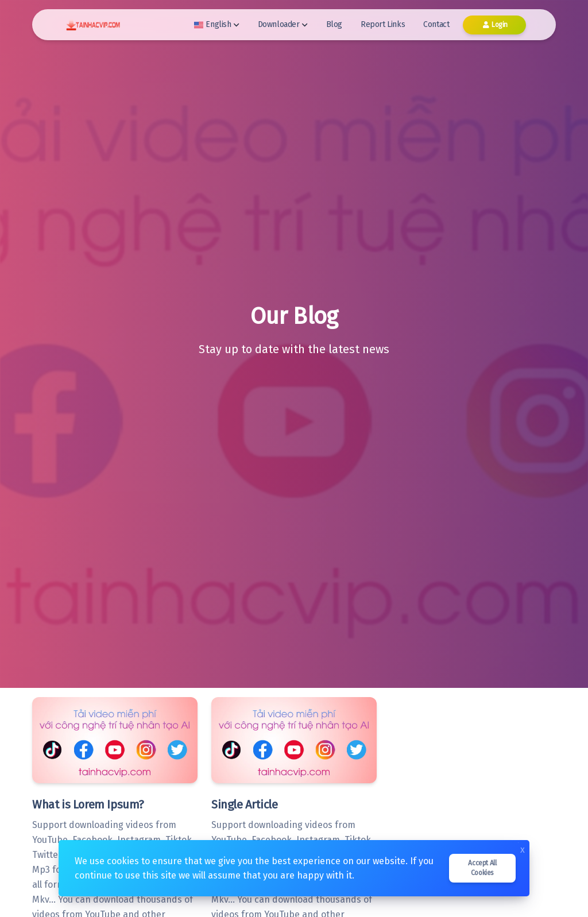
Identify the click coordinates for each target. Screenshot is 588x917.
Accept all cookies (482, 868)
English (216, 24)
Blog (334, 24)
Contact (436, 24)
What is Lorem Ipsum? (88, 804)
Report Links (383, 24)
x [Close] (523, 849)
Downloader (283, 24)
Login (494, 25)
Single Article (244, 804)
